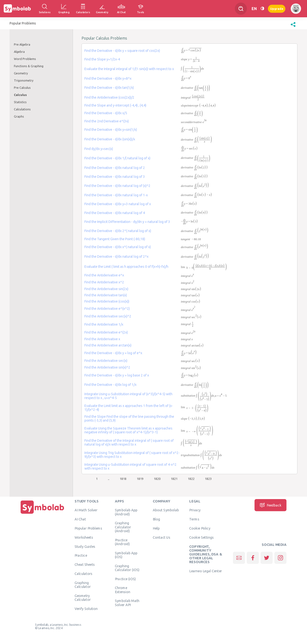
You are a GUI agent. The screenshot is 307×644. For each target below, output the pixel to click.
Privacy (195, 510)
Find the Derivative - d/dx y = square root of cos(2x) (122, 51)
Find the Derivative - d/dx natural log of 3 (115, 177)
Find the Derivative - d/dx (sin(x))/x (110, 139)
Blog (156, 519)
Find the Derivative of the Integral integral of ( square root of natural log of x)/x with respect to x (129, 442)
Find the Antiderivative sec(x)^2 (108, 316)
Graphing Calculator (83, 584)
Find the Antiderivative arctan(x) (108, 345)
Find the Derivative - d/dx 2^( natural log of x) (118, 231)
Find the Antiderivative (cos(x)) (107, 301)
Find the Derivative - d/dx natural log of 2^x (116, 256)
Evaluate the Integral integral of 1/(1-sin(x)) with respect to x (129, 69)
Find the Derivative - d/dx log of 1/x (110, 385)
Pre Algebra (22, 44)
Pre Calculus (22, 88)
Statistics (20, 102)
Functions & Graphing (29, 66)
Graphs (19, 116)
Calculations (22, 109)
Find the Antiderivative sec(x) (106, 361)
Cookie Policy (200, 528)
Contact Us (162, 537)
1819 (140, 479)
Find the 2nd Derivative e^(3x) (107, 121)
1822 (191, 479)
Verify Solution (86, 608)
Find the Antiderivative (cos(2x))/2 (109, 97)
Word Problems (25, 59)
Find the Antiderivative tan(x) (106, 295)
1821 (174, 479)
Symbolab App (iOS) (126, 555)
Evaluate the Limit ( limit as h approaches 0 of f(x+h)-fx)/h (126, 267)
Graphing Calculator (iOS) (127, 568)
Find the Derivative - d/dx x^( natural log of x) (118, 247)
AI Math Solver (86, 510)
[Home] (42, 514)
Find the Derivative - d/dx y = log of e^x (113, 353)
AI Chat (80, 519)
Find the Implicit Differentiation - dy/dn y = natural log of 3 (127, 222)
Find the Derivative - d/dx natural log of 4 (115, 213)
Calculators (84, 573)
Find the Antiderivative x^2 (104, 282)
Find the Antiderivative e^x (104, 275)
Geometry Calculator (83, 597)
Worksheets (84, 537)
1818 (123, 479)
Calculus (20, 95)
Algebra (19, 52)
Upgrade (277, 9)
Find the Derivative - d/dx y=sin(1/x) (111, 130)
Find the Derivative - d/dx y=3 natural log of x (118, 204)
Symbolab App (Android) (126, 512)
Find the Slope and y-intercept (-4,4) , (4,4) (115, 105)
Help (156, 528)
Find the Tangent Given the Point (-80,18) (115, 239)
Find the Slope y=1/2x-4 (102, 59)
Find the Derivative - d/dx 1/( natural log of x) (117, 158)
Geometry (21, 73)
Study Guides (85, 546)
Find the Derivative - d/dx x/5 (106, 113)
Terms (194, 519)
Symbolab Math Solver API (127, 602)
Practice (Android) (122, 542)
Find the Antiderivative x (102, 339)
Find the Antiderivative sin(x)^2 (107, 367)
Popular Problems (88, 528)
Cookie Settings (201, 537)
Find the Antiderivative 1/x (104, 324)
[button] (293, 27)
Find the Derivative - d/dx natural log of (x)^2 (117, 186)
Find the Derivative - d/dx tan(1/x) (109, 88)
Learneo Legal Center (206, 571)
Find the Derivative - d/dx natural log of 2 (115, 168)
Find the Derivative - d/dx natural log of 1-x (116, 195)
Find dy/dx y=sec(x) (99, 149)
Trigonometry (24, 80)
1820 (157, 479)
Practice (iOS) (125, 579)
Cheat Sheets (85, 564)
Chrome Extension (123, 590)
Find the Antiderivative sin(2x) (106, 289)
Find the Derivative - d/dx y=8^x (108, 78)
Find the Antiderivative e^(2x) (106, 332)
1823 (208, 479)
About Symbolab (166, 510)
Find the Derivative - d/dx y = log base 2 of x (117, 375)
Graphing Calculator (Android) (123, 527)
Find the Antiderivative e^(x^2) (107, 309)
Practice (81, 555)
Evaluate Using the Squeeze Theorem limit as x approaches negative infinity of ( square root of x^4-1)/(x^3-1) (128, 430)
